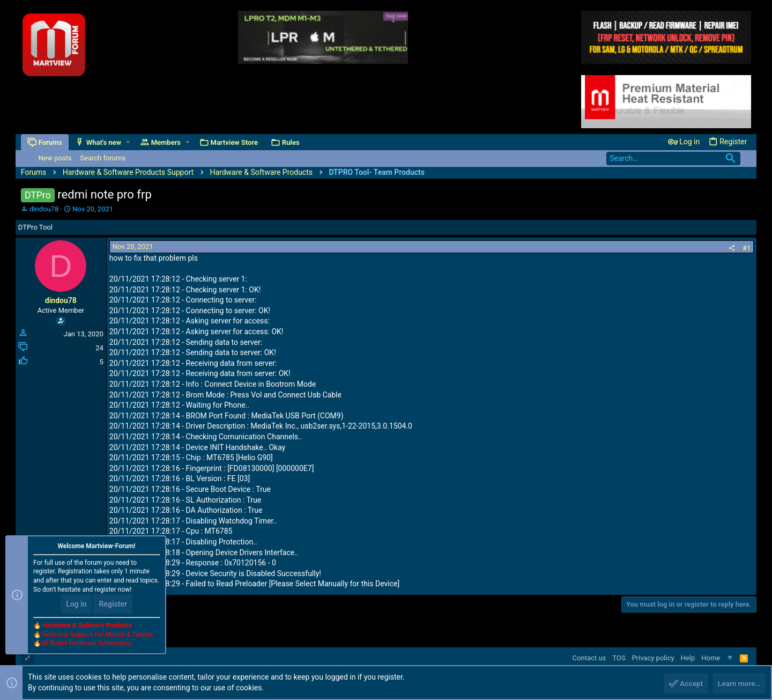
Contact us (589, 658)
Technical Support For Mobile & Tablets (97, 635)
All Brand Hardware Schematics (86, 644)
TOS (619, 658)
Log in (76, 605)
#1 (747, 248)
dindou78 (44, 209)
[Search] (673, 159)
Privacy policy (653, 658)
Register (113, 605)
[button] (128, 142)
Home (711, 658)
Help (688, 658)
